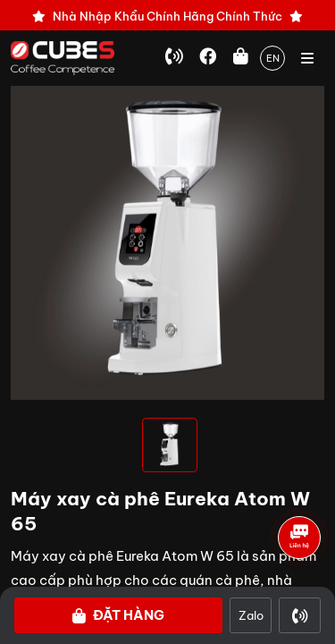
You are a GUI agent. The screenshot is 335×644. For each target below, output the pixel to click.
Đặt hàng (118, 615)
